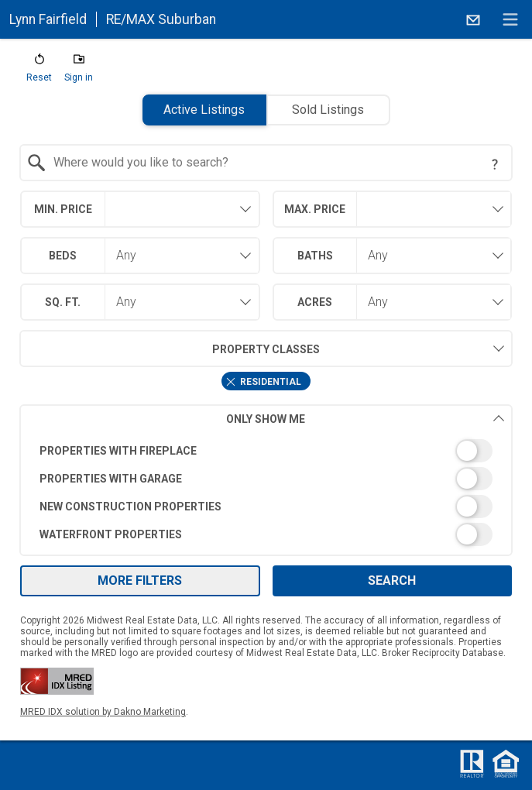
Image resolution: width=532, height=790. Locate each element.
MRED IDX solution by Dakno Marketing (103, 712)
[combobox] (266, 163)
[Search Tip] (495, 164)
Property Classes (170, 349)
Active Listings (204, 110)
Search (392, 580)
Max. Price (315, 209)
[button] (39, 71)
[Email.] (473, 19)
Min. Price (63, 209)
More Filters (140, 580)
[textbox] (276, 163)
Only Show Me (366, 419)
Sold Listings (328, 110)
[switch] (266, 451)
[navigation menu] (510, 19)
